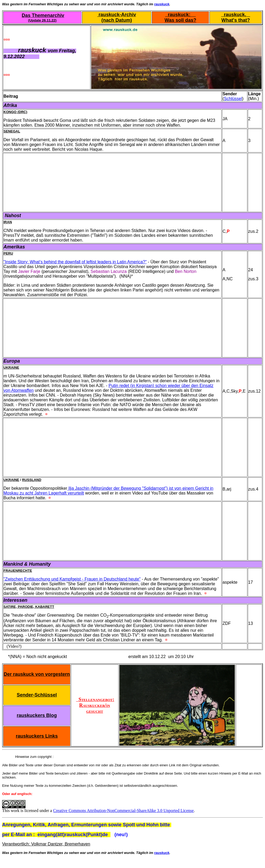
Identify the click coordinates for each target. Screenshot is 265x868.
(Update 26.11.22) (42, 20)
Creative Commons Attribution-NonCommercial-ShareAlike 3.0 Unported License (123, 811)
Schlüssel (233, 99)
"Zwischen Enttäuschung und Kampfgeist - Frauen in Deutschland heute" (72, 579)
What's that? (236, 20)
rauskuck (162, 4)
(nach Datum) (117, 20)
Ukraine (11, 368)
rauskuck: (180, 15)
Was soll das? (180, 20)
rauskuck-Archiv (117, 15)
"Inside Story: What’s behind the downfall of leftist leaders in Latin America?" (75, 262)
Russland (32, 480)
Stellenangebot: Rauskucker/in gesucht (95, 705)
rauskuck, (236, 15)
